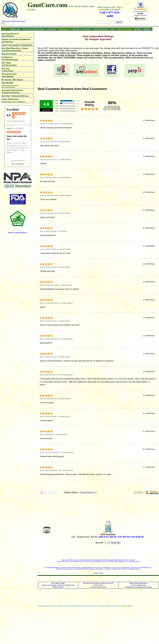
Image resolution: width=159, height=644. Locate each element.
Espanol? (147, 29)
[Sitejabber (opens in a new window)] (18, 162)
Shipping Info (15, 29)
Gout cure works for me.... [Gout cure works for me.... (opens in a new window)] (17, 138)
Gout (113, 29)
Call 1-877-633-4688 (110, 14)
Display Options (71, 492)
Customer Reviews (100, 29)
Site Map (138, 29)
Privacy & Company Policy (34, 29)
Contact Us (51, 29)
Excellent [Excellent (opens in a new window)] (13, 109)
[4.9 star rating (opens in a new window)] (20, 118)
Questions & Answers (81, 29)
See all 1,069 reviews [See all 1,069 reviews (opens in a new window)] (16, 121)
